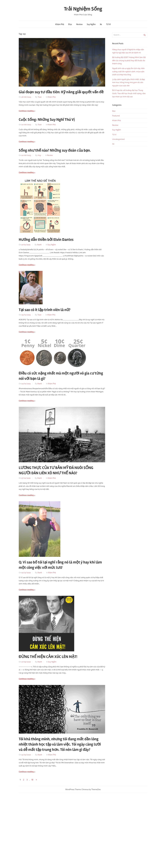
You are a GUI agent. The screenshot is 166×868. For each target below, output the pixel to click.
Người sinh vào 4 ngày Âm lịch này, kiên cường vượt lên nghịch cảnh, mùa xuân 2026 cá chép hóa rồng (128, 72)
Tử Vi (108, 24)
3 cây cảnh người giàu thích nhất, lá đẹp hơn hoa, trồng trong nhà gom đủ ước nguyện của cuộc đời (129, 83)
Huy (39, 155)
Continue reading (26, 111)
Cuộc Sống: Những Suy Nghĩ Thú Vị (47, 120)
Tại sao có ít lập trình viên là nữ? (45, 310)
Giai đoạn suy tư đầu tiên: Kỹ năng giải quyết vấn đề (61, 92)
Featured (116, 116)
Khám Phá (60, 24)
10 (32, 780)
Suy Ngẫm (91, 24)
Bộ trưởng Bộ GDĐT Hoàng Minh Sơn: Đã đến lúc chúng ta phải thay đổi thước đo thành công (129, 60)
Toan (40, 97)
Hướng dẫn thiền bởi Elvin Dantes (46, 240)
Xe (101, 24)
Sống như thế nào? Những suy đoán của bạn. (55, 150)
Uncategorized (118, 139)
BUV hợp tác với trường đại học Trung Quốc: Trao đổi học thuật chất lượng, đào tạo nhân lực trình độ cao (129, 93)
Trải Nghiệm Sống (83, 9)
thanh (39, 245)
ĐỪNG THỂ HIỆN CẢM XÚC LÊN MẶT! (48, 657)
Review (79, 24)
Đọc (70, 24)
